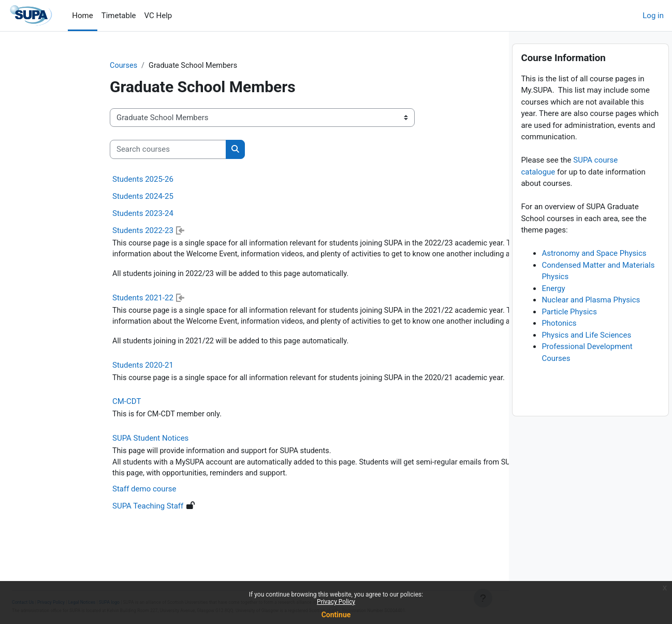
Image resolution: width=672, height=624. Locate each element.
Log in (653, 16)
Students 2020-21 (70, 391)
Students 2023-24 (70, 214)
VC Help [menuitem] (158, 16)
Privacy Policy (336, 602)
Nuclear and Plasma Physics (591, 322)
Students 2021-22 (70, 311)
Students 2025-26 (70, 180)
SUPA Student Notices (77, 466)
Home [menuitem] (82, 16)
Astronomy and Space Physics (594, 275)
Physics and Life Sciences (586, 357)
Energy (553, 310)
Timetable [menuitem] (119, 16)
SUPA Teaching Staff (75, 534)
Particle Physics (569, 333)
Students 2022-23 (70, 231)
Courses (51, 66)
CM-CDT (54, 428)
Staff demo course (71, 517)
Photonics (559, 345)
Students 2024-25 (70, 197)
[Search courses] (95, 150)
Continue (336, 615)
